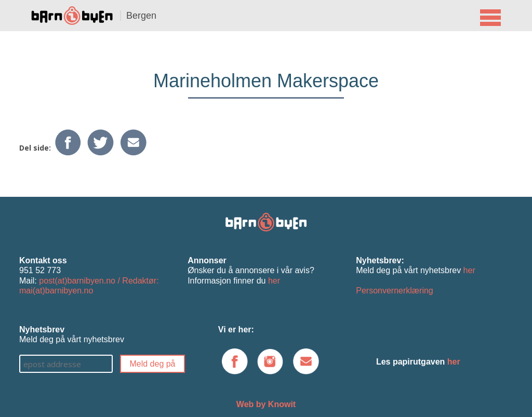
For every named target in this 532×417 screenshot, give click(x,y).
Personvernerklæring (395, 291)
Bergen (141, 16)
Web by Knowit (266, 404)
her (274, 281)
